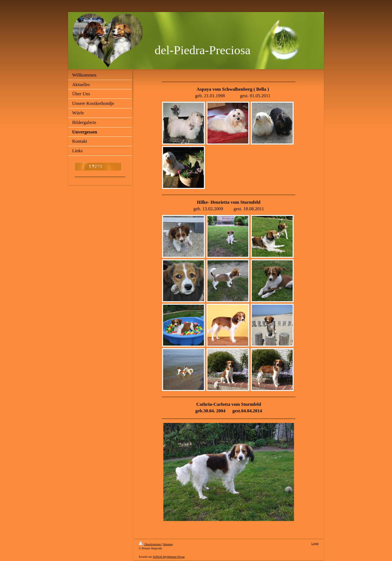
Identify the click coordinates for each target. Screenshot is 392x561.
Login (315, 543)
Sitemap (168, 544)
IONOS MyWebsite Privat (169, 557)
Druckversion (150, 544)
